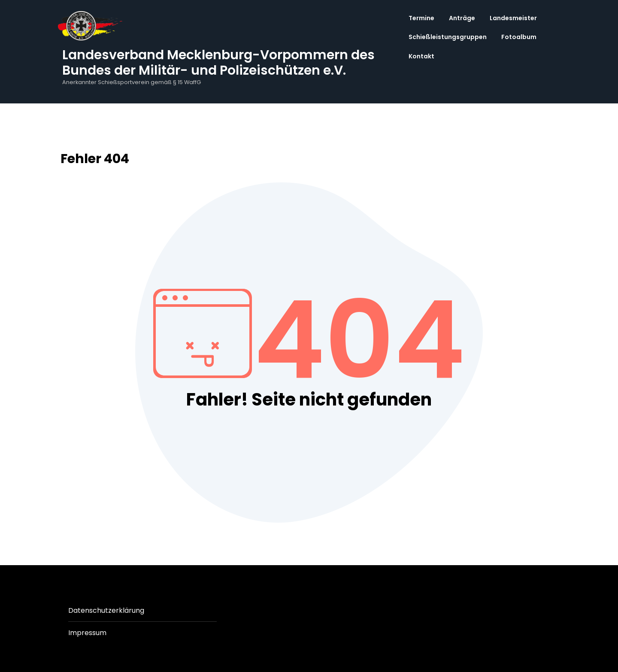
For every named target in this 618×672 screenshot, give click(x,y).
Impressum (87, 633)
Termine (421, 18)
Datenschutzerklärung (106, 610)
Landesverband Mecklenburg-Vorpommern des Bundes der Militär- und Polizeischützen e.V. (218, 63)
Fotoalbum (519, 37)
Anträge (462, 18)
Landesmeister (513, 18)
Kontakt (421, 56)
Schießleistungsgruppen (448, 37)
